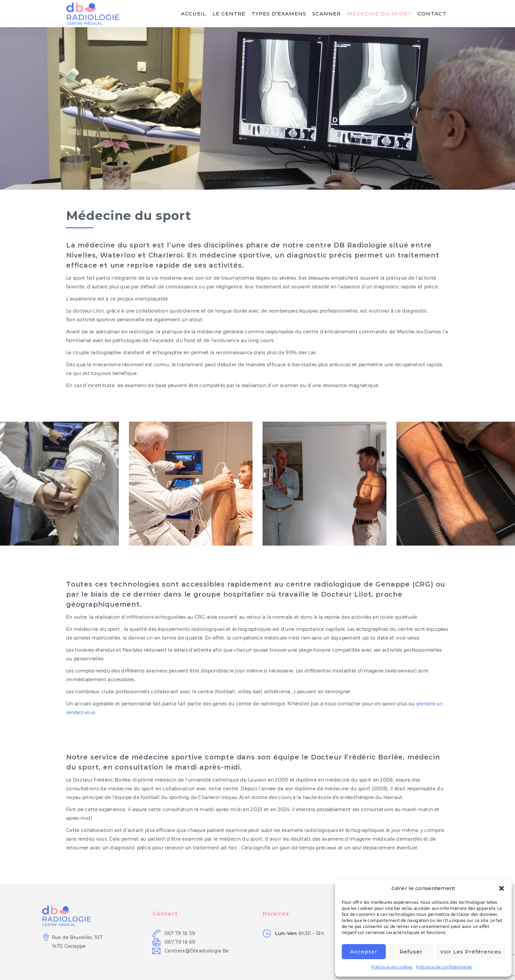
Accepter (364, 952)
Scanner (326, 14)
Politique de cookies (392, 967)
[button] (502, 888)
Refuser (411, 952)
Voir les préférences (471, 952)
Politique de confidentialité (444, 967)
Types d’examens (279, 14)
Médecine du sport (379, 14)
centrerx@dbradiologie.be (197, 951)
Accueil (194, 14)
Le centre (229, 14)
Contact (432, 14)
